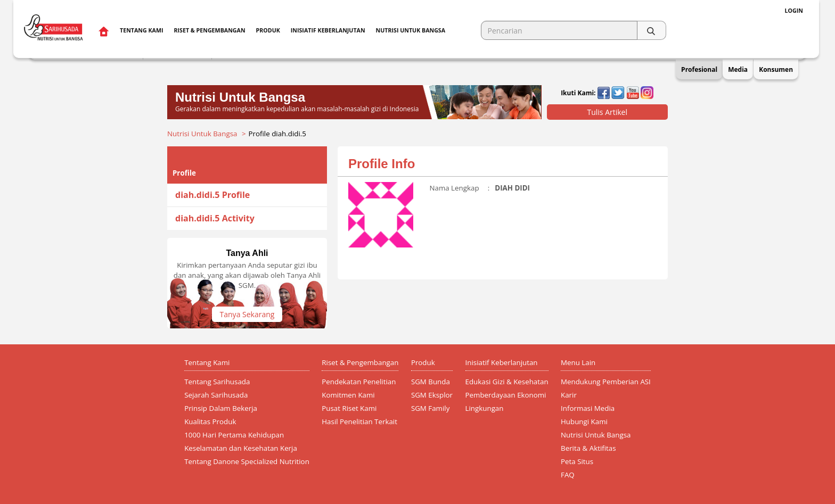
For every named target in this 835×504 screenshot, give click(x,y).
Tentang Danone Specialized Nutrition (247, 461)
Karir (569, 395)
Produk (268, 30)
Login (794, 11)
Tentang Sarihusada (217, 382)
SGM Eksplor (432, 395)
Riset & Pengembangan (209, 30)
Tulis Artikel (607, 112)
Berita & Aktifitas (588, 448)
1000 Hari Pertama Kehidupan (234, 435)
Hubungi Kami (584, 422)
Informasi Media (588, 408)
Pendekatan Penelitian (359, 382)
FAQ (568, 475)
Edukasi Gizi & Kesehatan (507, 382)
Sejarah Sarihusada (216, 395)
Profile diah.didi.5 (277, 134)
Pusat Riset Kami (349, 408)
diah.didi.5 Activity (215, 218)
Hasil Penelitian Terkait (359, 422)
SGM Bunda (431, 382)
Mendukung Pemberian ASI (606, 382)
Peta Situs (577, 461)
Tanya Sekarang (247, 314)
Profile (184, 173)
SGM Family (430, 408)
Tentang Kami (141, 30)
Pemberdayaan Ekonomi (506, 395)
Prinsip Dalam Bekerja (221, 408)
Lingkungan (485, 408)
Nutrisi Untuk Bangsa (202, 134)
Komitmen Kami (348, 395)
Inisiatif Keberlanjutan (328, 30)
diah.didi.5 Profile (212, 195)
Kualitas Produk (210, 422)
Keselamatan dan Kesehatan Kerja (241, 448)
